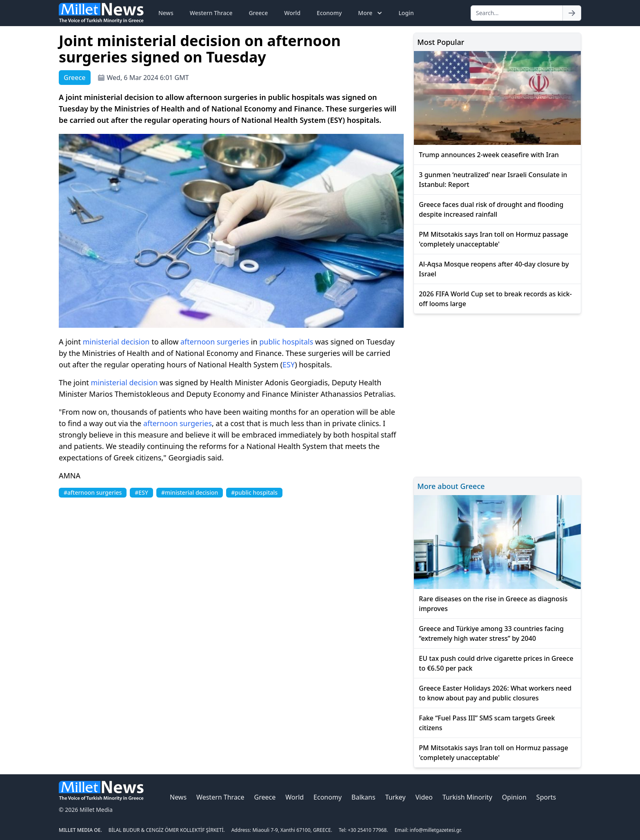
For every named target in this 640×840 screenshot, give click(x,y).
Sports (546, 797)
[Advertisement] (497, 394)
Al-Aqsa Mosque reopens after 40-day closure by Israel (494, 269)
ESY (289, 364)
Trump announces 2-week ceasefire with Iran (489, 155)
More (371, 13)
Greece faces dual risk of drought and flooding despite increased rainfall (491, 209)
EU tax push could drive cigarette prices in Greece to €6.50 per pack (496, 663)
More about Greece (451, 486)
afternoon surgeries (215, 342)
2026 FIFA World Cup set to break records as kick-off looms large (495, 299)
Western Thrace (211, 13)
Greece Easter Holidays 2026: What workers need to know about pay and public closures (495, 693)
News (166, 13)
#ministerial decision (190, 492)
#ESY (141, 492)
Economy (329, 13)
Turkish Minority (467, 797)
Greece (258, 13)
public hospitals (286, 342)
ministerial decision (116, 342)
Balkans (363, 797)
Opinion (514, 797)
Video (424, 797)
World (292, 13)
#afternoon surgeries (93, 492)
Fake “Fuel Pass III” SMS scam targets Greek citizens (487, 723)
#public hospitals (254, 492)
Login (406, 13)
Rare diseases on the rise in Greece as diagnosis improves (493, 604)
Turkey (396, 797)
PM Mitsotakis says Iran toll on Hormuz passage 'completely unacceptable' (493, 239)
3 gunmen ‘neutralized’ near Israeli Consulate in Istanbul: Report (493, 180)
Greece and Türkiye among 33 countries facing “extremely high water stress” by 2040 (491, 633)
